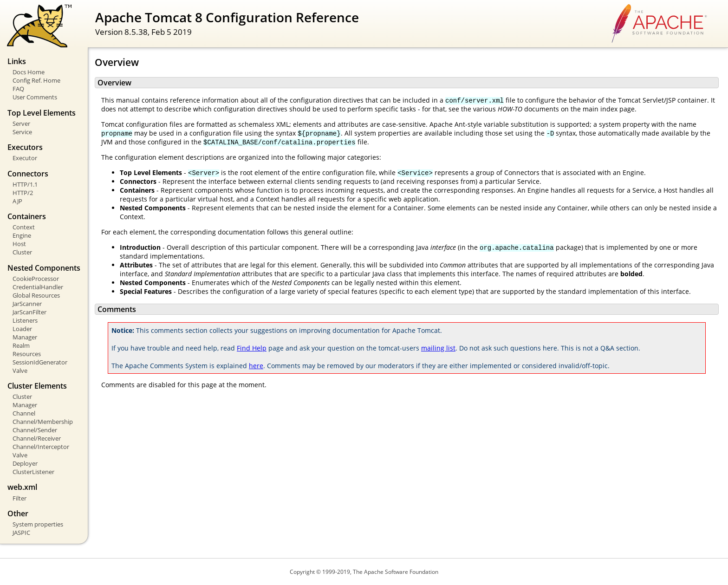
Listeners (25, 320)
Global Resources (36, 295)
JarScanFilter (29, 312)
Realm (21, 345)
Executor (25, 158)
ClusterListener (33, 472)
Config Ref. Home (36, 80)
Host (19, 244)
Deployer (25, 463)
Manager (25, 337)
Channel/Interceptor (41, 447)
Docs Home (29, 72)
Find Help (252, 348)
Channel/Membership (43, 422)
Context (24, 227)
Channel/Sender (35, 430)
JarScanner (27, 304)
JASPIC (21, 533)
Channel (24, 413)
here (256, 366)
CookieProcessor (36, 279)
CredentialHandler (38, 287)
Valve (20, 370)
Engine (22, 235)
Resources (27, 354)
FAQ (18, 89)
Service (22, 132)
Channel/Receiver (37, 438)
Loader (22, 329)
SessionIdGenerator (40, 362)
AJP (17, 201)
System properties (38, 524)
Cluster (22, 252)
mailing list (438, 348)
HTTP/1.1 (25, 184)
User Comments (35, 97)
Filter (19, 498)
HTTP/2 (23, 193)
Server (21, 123)
